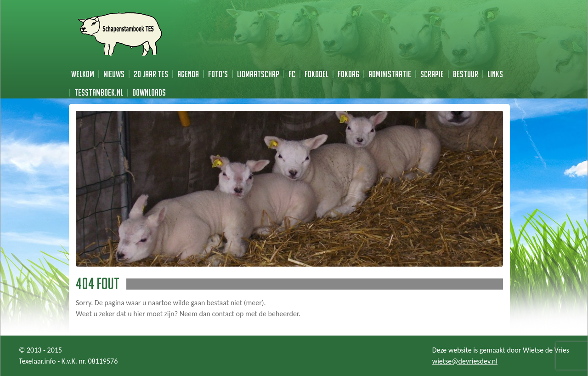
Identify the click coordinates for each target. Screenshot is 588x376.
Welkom (83, 74)
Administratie (390, 74)
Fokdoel (317, 74)
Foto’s (218, 74)
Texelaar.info (37, 361)
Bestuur (466, 74)
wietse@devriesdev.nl (465, 361)
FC (292, 74)
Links (495, 74)
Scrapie (432, 74)
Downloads (149, 92)
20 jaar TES (151, 74)
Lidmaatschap (258, 74)
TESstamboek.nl (99, 92)
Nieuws (114, 74)
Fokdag (348, 74)
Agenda (188, 74)
